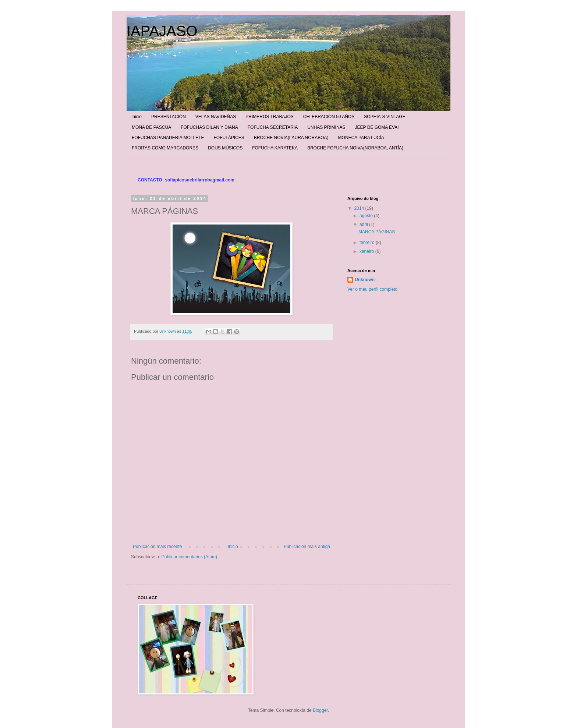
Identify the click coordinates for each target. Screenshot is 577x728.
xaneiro (367, 251)
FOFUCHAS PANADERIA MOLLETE (168, 138)
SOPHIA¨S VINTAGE (385, 117)
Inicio (137, 117)
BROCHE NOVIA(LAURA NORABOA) (291, 138)
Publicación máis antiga (307, 547)
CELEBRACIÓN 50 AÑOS (329, 117)
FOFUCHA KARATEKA (275, 148)
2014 (360, 208)
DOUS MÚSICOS (225, 148)
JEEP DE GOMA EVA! (377, 127)
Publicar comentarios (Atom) (189, 557)
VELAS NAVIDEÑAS (216, 117)
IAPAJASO (162, 31)
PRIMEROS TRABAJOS (269, 117)
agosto (367, 216)
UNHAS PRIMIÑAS (326, 127)
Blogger (320, 710)
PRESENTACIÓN (169, 117)
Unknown (365, 280)
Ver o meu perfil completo (372, 289)
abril (364, 225)
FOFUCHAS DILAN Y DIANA (209, 127)
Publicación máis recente (157, 547)
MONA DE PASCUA (151, 127)
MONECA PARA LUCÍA (361, 138)
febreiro (368, 243)
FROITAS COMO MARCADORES (165, 148)
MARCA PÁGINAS (377, 232)
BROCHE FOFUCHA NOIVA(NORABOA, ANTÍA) (355, 148)
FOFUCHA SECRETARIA (273, 127)
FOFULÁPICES (229, 138)
